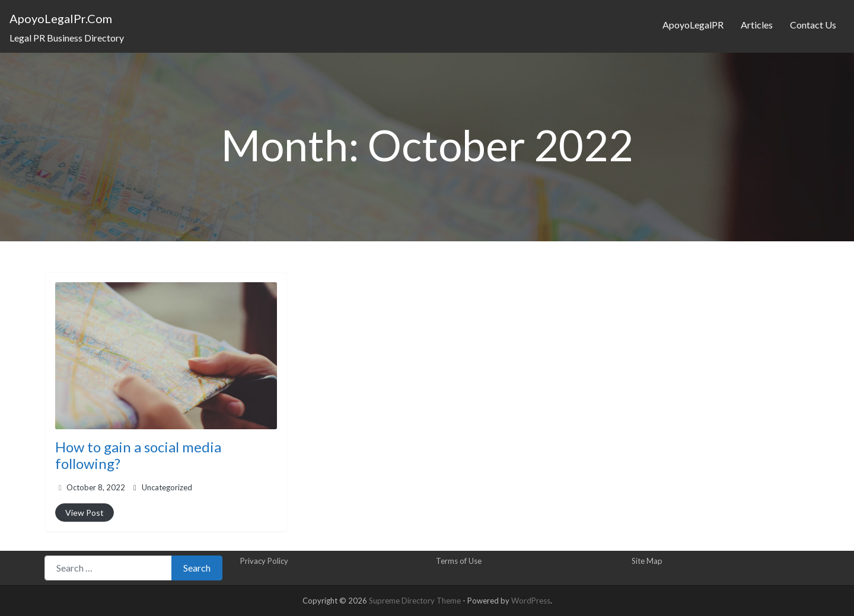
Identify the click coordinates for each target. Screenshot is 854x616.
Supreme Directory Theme (416, 601)
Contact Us (813, 25)
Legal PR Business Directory (67, 38)
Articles (757, 25)
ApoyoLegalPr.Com (61, 18)
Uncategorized (167, 487)
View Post (85, 513)
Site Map (647, 561)
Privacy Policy (264, 561)
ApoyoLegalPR (693, 25)
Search (197, 568)
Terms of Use (459, 561)
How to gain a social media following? (138, 455)
